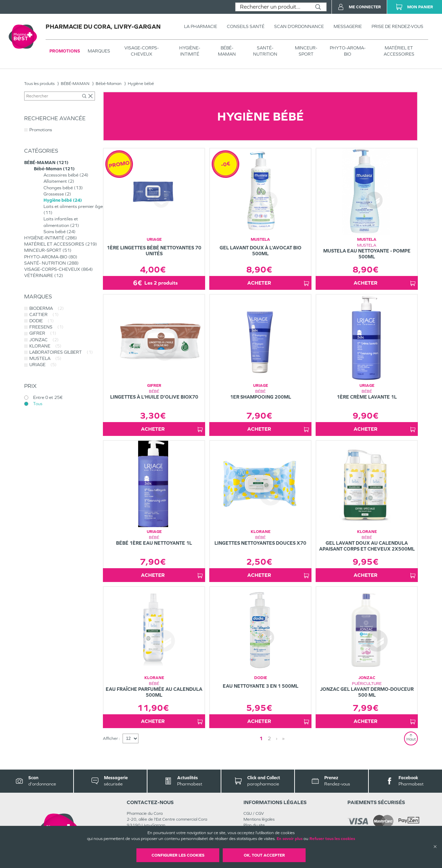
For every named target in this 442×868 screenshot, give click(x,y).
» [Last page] (283, 738)
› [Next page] (277, 738)
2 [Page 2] (269, 738)
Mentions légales (259, 819)
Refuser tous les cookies (332, 839)
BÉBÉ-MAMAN (227, 51)
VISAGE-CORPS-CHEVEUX (142, 51)
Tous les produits (39, 84)
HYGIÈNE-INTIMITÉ (190, 51)
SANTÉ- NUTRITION (265, 51)
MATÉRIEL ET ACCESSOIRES (399, 51)
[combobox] (273, 7)
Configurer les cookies (178, 855)
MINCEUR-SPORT (306, 51)
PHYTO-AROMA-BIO (348, 51)
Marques (99, 51)
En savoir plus (290, 839)
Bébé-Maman (109, 84)
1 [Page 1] (261, 738)
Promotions (65, 51)
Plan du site (254, 825)
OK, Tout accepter (264, 855)
